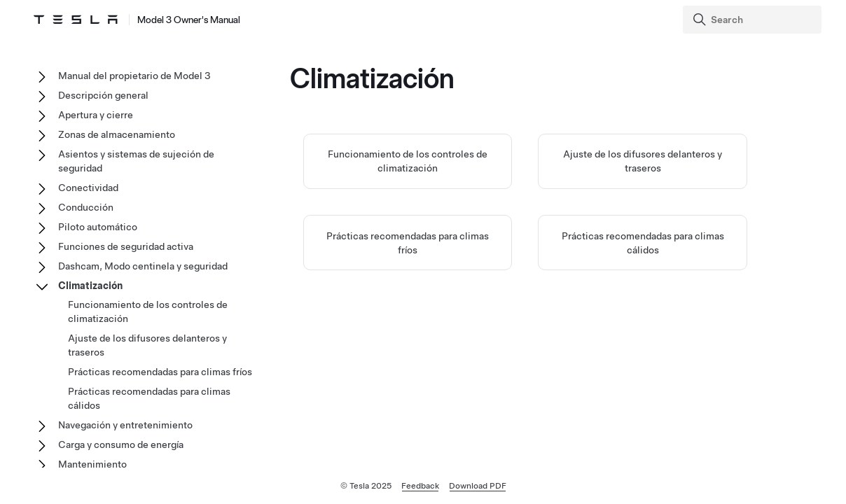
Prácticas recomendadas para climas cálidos (149, 398)
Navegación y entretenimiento (125, 425)
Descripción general (103, 95)
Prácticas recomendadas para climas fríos (160, 372)
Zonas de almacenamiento (117, 134)
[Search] (754, 20)
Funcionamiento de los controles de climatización (148, 311)
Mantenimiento (92, 464)
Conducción (86, 207)
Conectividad (88, 188)
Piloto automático (98, 227)
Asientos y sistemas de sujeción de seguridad (136, 161)
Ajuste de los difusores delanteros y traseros (147, 345)
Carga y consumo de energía (121, 444)
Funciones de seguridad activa (126, 246)
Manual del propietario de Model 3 (134, 76)
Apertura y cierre (96, 115)
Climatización (90, 286)
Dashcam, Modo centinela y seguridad (143, 266)
